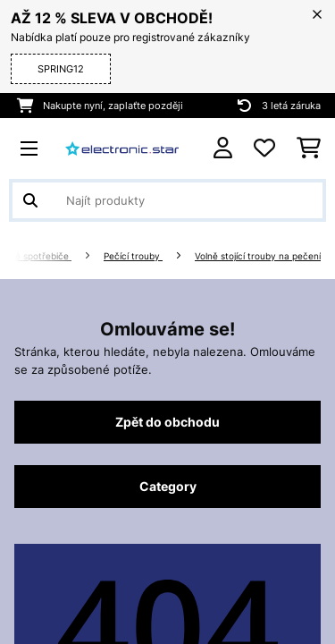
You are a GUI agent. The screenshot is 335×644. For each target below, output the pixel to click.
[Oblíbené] (264, 148)
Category (168, 487)
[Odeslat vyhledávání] (30, 200)
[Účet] (223, 148)
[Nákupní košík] (309, 148)
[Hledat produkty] (167, 200)
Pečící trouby (133, 256)
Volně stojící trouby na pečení (258, 256)
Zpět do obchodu (167, 422)
